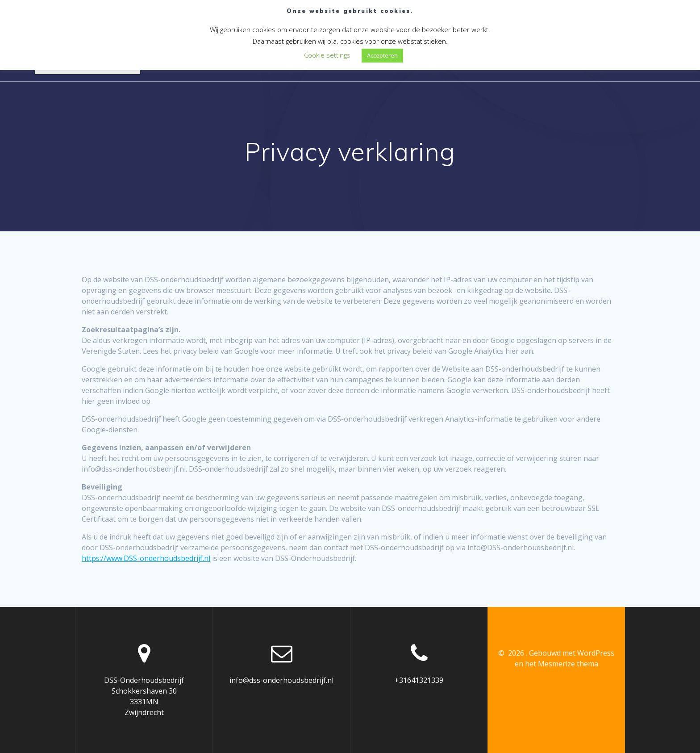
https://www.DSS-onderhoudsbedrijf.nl (146, 558)
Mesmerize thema (568, 664)
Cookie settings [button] (327, 55)
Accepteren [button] (382, 55)
